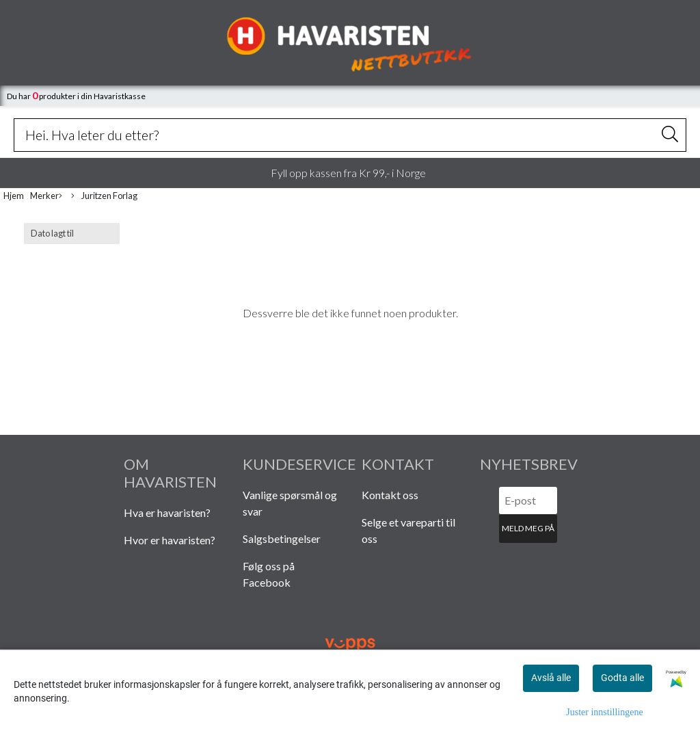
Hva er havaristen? (167, 512)
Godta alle (622, 678)
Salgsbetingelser (282, 538)
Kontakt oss (390, 495)
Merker (46, 196)
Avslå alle (551, 678)
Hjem (14, 196)
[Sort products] (72, 234)
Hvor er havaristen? (170, 540)
